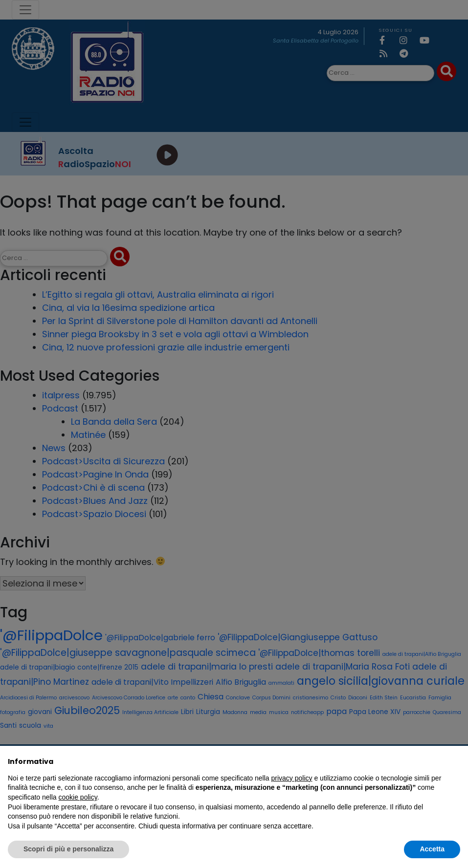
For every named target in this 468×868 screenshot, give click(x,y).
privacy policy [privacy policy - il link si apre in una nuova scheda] (292, 778)
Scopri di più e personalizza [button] (68, 849)
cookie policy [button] (78, 797)
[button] (455, 761)
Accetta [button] (432, 849)
